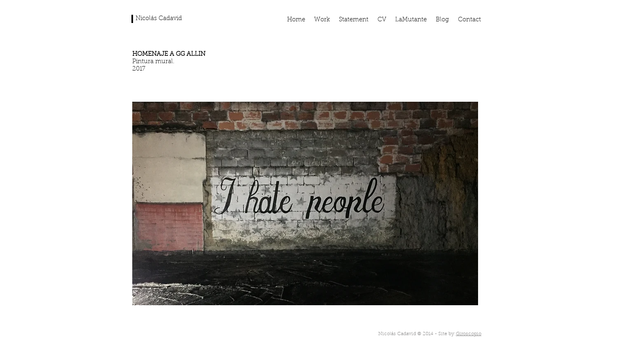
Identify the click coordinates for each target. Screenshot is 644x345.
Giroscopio (469, 334)
